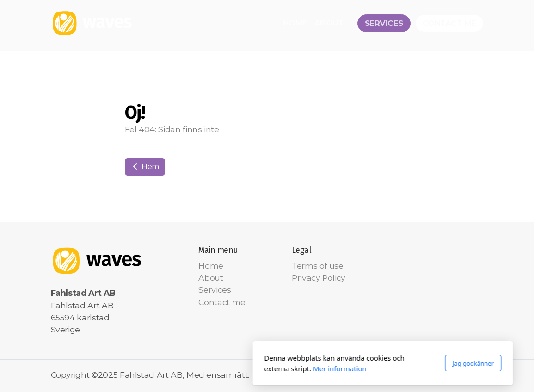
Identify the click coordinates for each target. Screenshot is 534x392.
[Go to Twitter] (449, 376)
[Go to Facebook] (435, 376)
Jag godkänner (358, 363)
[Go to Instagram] (477, 376)
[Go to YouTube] (463, 376)
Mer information (224, 368)
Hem (145, 167)
